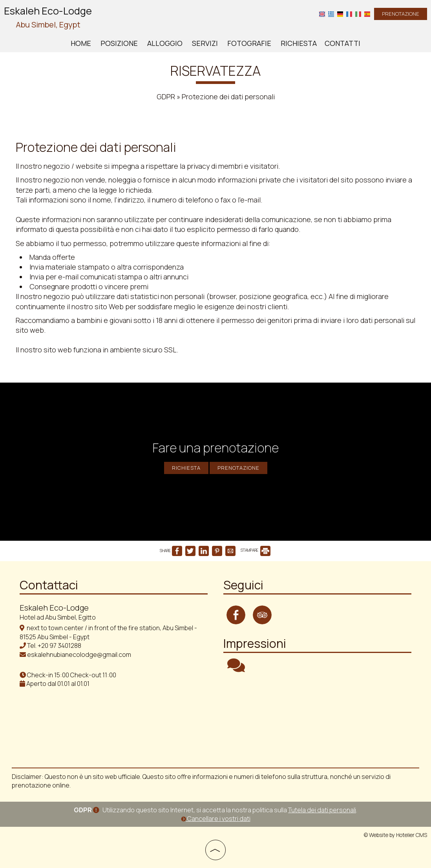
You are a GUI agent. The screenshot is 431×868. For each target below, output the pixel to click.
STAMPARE (256, 550)
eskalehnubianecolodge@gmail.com (79, 655)
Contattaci (49, 585)
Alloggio (165, 43)
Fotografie (249, 43)
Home (81, 43)
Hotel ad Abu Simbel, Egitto (58, 617)
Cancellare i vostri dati (216, 819)
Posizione (119, 43)
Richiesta (299, 43)
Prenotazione (401, 14)
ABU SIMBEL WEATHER (317, 715)
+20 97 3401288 (59, 646)
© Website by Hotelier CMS (395, 835)
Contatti (342, 43)
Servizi (205, 43)
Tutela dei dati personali (322, 810)
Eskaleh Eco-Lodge (48, 18)
